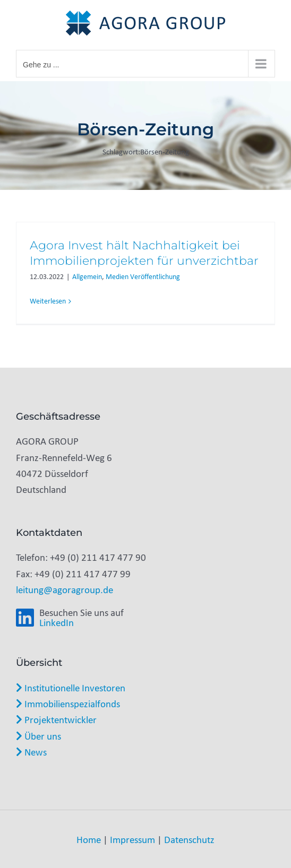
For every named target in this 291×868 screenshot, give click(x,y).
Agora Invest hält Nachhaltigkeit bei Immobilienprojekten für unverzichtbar (144, 253)
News (31, 752)
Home (89, 839)
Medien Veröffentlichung (143, 277)
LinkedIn (57, 622)
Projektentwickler (56, 719)
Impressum (132, 839)
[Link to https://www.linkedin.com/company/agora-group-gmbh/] (25, 618)
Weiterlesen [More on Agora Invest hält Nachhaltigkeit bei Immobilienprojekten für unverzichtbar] (48, 301)
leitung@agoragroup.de (65, 589)
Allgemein (87, 277)
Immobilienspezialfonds (68, 704)
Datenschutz (189, 839)
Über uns (38, 736)
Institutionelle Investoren (71, 688)
